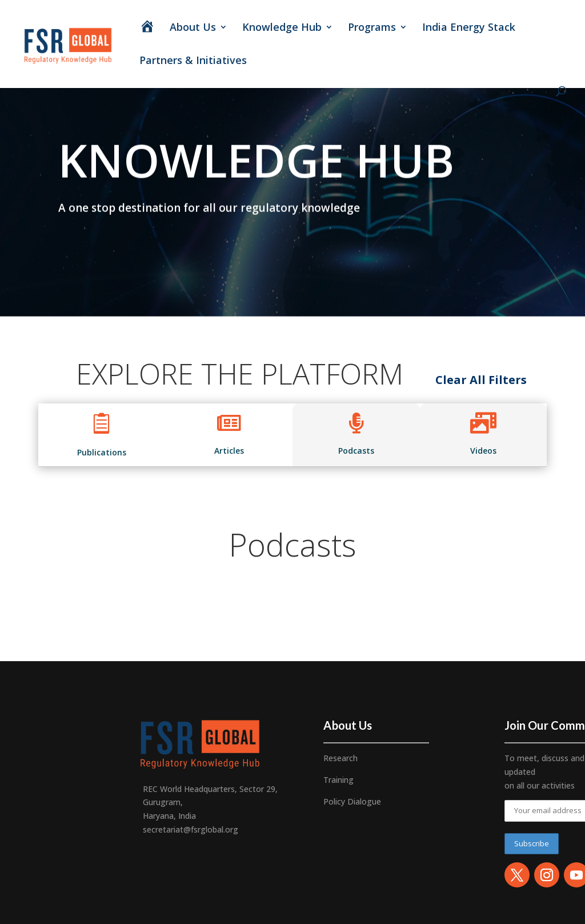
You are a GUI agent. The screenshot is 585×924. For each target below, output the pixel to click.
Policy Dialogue (352, 801)
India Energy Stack (469, 28)
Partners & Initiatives (195, 61)
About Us (193, 28)
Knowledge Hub (282, 28)
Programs (372, 28)
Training (338, 780)
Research (340, 758)
